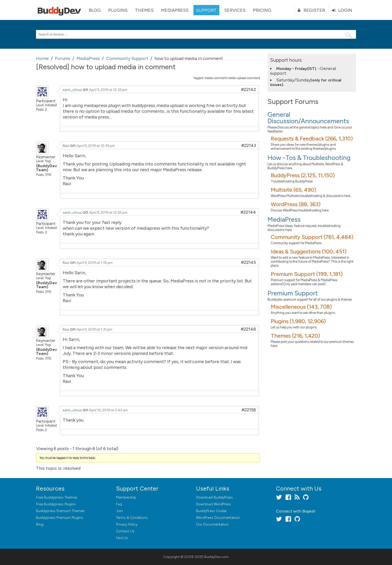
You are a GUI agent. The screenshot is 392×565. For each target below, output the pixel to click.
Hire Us (122, 538)
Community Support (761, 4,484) (312, 237)
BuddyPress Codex (211, 511)
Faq (119, 504)
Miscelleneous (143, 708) (301, 307)
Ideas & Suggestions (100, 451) (309, 252)
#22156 (249, 410)
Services (235, 10)
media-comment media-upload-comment (232, 78)
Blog (95, 10)
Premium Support (293, 293)
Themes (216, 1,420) (295, 336)
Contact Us (125, 531)
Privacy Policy (127, 524)
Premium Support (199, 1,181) (307, 274)
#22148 (248, 329)
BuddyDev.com (216, 557)
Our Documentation (212, 524)
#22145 (248, 262)
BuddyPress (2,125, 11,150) (303, 175)
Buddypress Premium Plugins (59, 518)
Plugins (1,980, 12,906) (298, 321)
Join (119, 511)
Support (206, 10)
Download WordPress (213, 504)
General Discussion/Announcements (308, 118)
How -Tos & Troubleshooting (309, 158)
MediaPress (175, 10)
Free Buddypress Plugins (56, 504)
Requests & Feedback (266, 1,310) (312, 139)
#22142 (248, 89)
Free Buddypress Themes (57, 497)
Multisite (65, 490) (293, 190)
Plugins (118, 10)
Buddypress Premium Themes (60, 511)
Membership (126, 497)
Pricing (262, 10)
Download (214, 497)
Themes (144, 10)
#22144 (248, 212)
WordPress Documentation (218, 518)
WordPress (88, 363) (296, 204)
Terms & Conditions (132, 518)
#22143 (249, 145)
